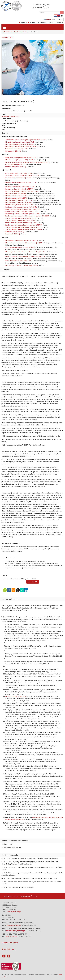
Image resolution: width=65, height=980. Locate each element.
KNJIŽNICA (60, 23)
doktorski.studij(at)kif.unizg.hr (16, 931)
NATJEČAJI (33, 23)
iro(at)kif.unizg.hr (12, 936)
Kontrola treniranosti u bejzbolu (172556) (19, 189)
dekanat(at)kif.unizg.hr (14, 912)
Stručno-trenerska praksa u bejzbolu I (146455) (21, 218)
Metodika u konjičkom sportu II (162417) (19, 202)
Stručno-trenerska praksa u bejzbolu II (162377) (21, 220)
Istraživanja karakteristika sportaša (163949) (20, 247)
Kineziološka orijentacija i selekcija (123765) (20, 142)
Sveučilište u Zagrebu (11, 896)
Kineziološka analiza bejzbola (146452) (18, 178)
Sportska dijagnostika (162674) (16, 167)
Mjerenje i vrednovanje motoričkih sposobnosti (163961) (24, 243)
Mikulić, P (8, 696)
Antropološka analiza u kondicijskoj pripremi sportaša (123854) (26, 140)
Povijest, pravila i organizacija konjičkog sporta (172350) (24, 209)
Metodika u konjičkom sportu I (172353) (19, 200)
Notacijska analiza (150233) (15, 232)
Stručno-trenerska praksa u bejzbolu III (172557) (21, 223)
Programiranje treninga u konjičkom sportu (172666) (22, 214)
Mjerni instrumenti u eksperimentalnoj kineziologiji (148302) (25, 256)
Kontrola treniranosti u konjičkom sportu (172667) (22, 191)
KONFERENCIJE (42, 23)
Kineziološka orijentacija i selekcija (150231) (20, 187)
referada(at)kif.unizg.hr (14, 925)
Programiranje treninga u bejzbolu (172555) (20, 211)
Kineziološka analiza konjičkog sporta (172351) (21, 182)
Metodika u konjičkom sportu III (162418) (19, 205)
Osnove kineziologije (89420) (15, 164)
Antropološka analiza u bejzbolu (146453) (19, 173)
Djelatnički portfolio (20, 32)
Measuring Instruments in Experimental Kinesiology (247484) (25, 252)
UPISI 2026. (24, 23)
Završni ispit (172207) (13, 234)
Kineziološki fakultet (29, 896)
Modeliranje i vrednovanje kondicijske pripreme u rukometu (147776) (28, 162)
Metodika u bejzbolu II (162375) (16, 196)
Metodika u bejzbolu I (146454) (16, 193)
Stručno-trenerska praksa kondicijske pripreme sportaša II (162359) (27, 216)
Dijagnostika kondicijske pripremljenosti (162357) (21, 158)
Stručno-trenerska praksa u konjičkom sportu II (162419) (24, 227)
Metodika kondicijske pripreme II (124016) (19, 144)
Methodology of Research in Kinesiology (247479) (22, 265)
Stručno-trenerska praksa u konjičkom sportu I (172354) (24, 225)
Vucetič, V (15, 696)
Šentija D (23, 696)
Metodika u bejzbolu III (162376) (16, 198)
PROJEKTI (52, 23)
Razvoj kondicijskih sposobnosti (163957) (19, 261)
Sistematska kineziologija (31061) (16, 149)
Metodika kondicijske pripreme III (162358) (19, 160)
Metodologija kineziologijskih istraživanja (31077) (22, 146)
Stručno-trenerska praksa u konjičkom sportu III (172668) (24, 229)
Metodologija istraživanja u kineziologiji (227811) (22, 241)
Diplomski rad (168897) (13, 151)
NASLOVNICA (7, 32)
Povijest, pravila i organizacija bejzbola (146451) (21, 207)
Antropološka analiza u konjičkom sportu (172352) (22, 175)
